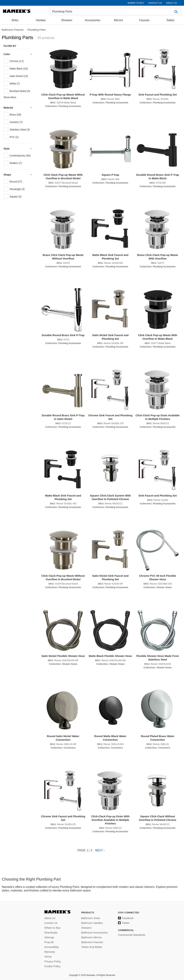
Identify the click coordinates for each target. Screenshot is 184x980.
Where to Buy (52, 928)
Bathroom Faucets (92, 942)
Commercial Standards (132, 935)
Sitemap (49, 937)
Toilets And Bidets (92, 947)
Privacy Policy (53, 961)
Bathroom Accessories (94, 933)
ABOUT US (171, 3)
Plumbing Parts (36, 30)
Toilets (170, 20)
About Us (50, 918)
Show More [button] (10, 97)
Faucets (144, 20)
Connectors (70, 748)
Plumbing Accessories (70, 106)
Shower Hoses (164, 587)
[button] (176, 11)
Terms (48, 957)
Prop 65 (49, 942)
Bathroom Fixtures (13, 30)
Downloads (51, 933)
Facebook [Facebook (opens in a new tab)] (128, 918)
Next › (100, 850)
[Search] (115, 11)
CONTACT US (155, 3)
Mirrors (119, 20)
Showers (67, 20)
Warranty (50, 952)
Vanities (41, 20)
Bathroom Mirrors (91, 937)
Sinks (15, 20)
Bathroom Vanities (92, 923)
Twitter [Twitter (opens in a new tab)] (126, 923)
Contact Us (51, 923)
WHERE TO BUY (136, 3)
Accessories (93, 20)
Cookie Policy (52, 966)
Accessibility (52, 947)
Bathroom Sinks (91, 918)
